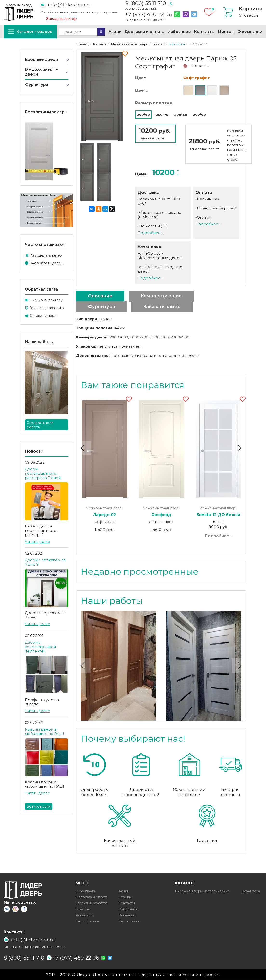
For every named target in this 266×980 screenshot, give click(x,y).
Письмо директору (46, 300)
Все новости (39, 806)
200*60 (143, 115)
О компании (250, 32)
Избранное (179, 32)
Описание (100, 296)
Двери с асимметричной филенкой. (40, 647)
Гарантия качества (92, 902)
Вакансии (127, 915)
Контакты (204, 32)
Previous (83, 448)
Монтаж (226, 32)
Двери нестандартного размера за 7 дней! (43, 473)
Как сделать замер (46, 255)
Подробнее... (218, 536)
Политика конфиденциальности (145, 974)
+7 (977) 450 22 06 (149, 14)
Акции (115, 32)
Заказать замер (62, 19)
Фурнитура (37, 85)
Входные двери (41, 60)
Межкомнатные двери (41, 72)
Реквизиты (85, 915)
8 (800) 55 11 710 (146, 3)
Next (239, 448)
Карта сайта (129, 921)
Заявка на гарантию (47, 308)
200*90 (199, 115)
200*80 (181, 115)
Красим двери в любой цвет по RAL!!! (44, 731)
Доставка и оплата (145, 32)
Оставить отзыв (43, 316)
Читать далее (37, 542)
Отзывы (125, 896)
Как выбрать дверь (46, 263)
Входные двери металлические (202, 890)
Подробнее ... (151, 233)
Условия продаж (201, 974)
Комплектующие (161, 296)
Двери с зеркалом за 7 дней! (45, 562)
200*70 (162, 115)
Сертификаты (87, 921)
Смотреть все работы (40, 425)
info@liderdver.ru (70, 5)
